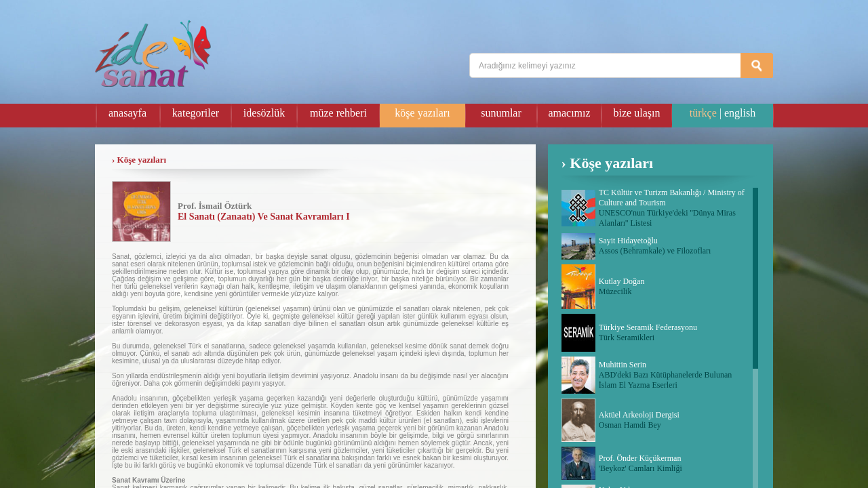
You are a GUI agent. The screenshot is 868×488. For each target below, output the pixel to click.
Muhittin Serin (623, 365)
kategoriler (196, 113)
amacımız (569, 113)
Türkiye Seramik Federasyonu (648, 327)
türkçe (703, 113)
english (740, 113)
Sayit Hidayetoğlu (628, 241)
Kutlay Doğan (622, 281)
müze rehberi (338, 113)
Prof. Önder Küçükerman (640, 458)
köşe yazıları (422, 113)
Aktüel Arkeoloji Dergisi (639, 415)
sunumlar (501, 113)
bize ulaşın (637, 113)
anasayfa (127, 113)
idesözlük (264, 113)
